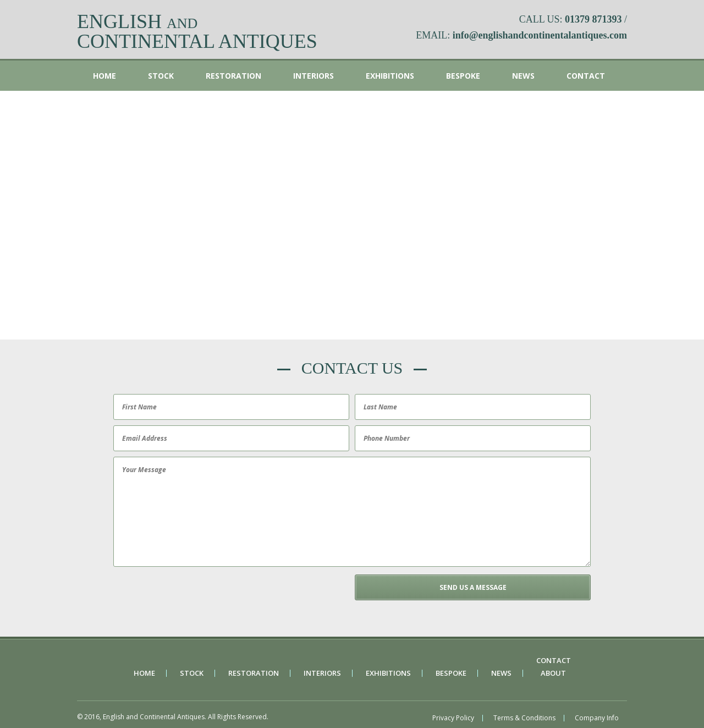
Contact (586, 76)
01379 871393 (593, 19)
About (553, 673)
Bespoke (463, 76)
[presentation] (194, 596)
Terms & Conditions (524, 718)
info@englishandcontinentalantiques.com (540, 35)
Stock (161, 76)
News (523, 76)
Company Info (597, 718)
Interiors (313, 76)
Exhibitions (390, 76)
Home (105, 76)
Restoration (233, 76)
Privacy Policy (453, 718)
